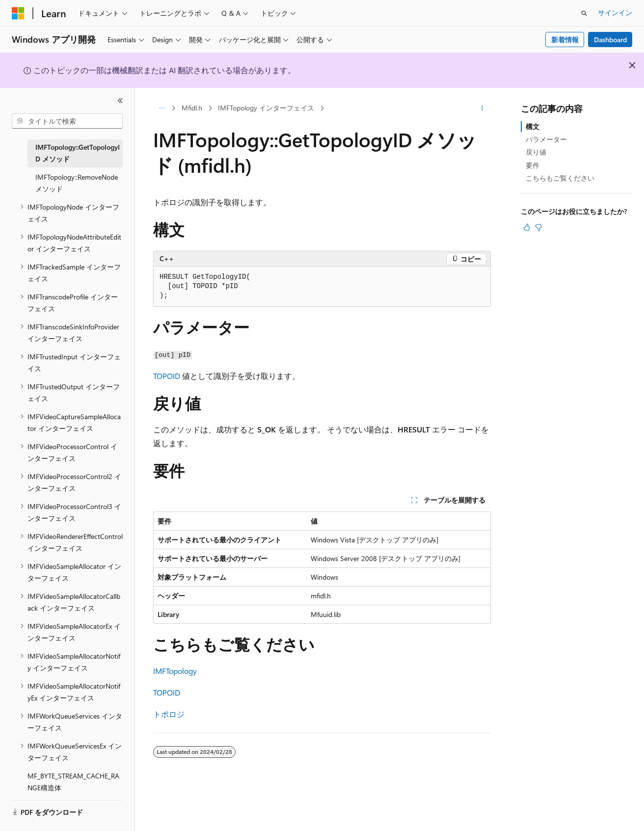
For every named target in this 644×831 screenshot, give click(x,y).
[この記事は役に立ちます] (527, 227)
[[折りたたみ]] (120, 101)
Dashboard (610, 40)
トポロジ (169, 714)
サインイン (615, 13)
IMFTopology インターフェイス (266, 108)
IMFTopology (175, 671)
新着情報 (565, 40)
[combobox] (67, 121)
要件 (533, 165)
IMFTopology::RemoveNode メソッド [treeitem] (77, 183)
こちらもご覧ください (560, 178)
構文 (533, 126)
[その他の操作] (482, 108)
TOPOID (167, 376)
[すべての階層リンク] (162, 108)
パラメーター (546, 139)
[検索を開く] (584, 13)
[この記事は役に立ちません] (538, 227)
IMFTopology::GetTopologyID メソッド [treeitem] (78, 153)
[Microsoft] (18, 13)
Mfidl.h (192, 108)
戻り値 (536, 152)
